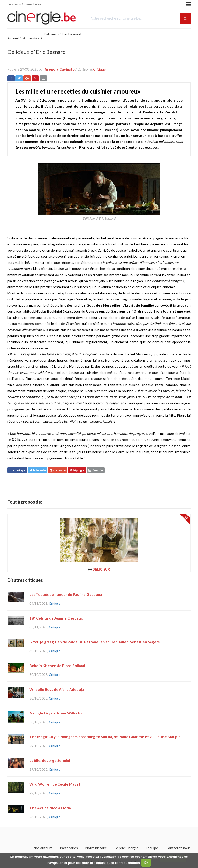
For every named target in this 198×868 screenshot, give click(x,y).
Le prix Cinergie (126, 848)
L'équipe (152, 848)
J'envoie (96, 470)
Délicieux (101, 569)
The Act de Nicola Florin (50, 808)
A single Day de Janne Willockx (56, 713)
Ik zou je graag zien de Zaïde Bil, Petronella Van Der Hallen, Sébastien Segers (94, 642)
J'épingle (77, 470)
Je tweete (38, 470)
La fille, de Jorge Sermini (50, 760)
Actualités (31, 38)
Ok (146, 863)
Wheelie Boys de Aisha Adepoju (57, 689)
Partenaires (69, 848)
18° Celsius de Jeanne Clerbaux (56, 618)
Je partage (17, 470)
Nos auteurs (43, 848)
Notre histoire (96, 848)
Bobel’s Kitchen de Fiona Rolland (57, 666)
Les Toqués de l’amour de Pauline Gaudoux (66, 594)
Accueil (13, 38)
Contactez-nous (178, 848)
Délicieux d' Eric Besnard (62, 34)
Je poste (58, 470)
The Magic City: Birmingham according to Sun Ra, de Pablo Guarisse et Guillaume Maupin (105, 737)
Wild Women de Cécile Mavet (55, 784)
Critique (99, 69)
